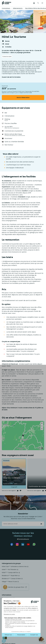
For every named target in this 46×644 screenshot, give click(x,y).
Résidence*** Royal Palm (10, 576)
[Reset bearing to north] (42, 429)
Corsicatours (6, 8)
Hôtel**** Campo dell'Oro (10, 573)
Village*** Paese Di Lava (9, 582)
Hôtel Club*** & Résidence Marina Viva (14, 567)
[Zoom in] (42, 423)
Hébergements (18, 8)
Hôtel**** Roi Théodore (9, 570)
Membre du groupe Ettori (16, 587)
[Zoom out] (42, 426)
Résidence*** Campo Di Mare (11, 579)
